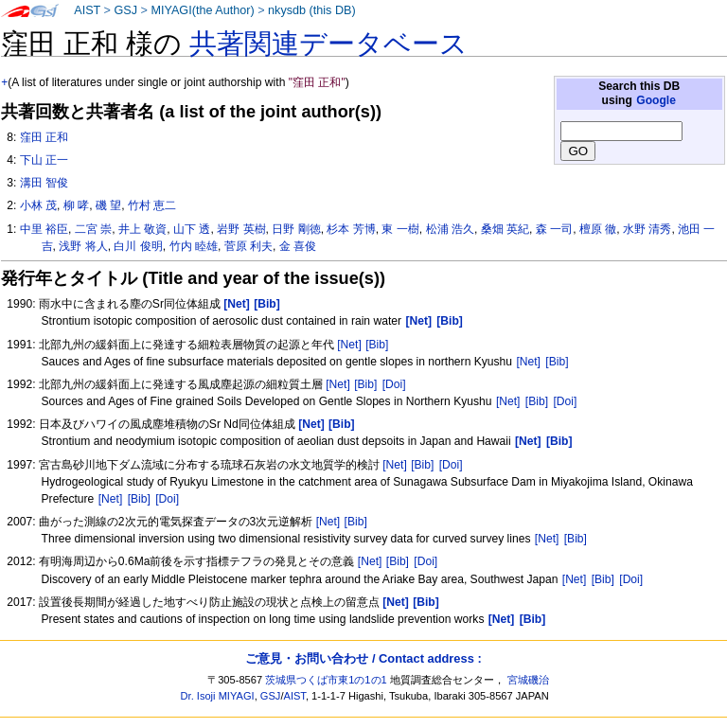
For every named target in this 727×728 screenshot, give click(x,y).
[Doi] (394, 384)
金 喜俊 (298, 246)
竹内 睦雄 (194, 246)
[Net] (349, 345)
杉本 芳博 (351, 229)
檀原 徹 (598, 229)
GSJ (125, 10)
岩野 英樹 (241, 229)
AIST (87, 10)
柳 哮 (76, 205)
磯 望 (108, 205)
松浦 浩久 (450, 229)
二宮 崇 (93, 229)
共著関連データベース (328, 44)
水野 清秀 (647, 229)
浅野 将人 (83, 246)
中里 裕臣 (44, 229)
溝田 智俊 (44, 183)
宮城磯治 (528, 680)
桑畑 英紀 (505, 229)
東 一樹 (400, 229)
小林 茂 (38, 205)
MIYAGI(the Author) (202, 10)
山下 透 (192, 229)
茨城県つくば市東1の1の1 (326, 680)
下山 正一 (44, 160)
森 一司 (554, 229)
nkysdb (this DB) (312, 10)
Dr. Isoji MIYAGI (218, 696)
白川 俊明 (138, 246)
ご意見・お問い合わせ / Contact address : (363, 658)
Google (656, 100)
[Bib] (377, 345)
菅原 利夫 (248, 246)
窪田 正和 (44, 137)
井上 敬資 (142, 229)
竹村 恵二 (152, 205)
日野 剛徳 (296, 229)
